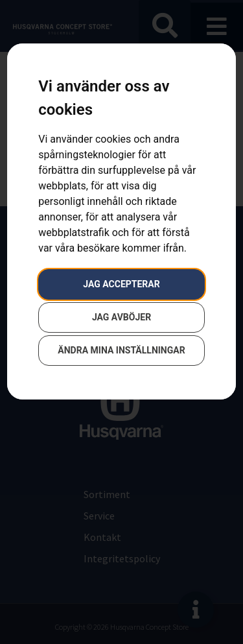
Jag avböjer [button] (121, 317)
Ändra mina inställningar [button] (121, 350)
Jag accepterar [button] (121, 284)
